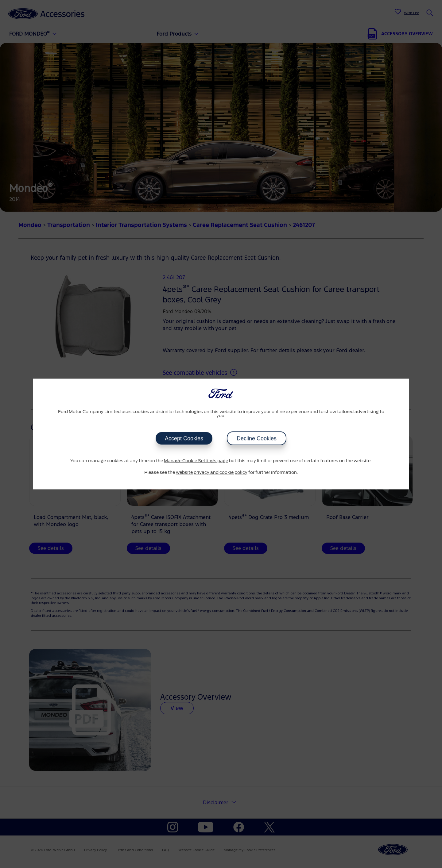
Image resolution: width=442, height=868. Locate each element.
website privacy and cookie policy (212, 472)
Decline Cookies (257, 439)
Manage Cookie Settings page (196, 461)
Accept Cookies (184, 439)
